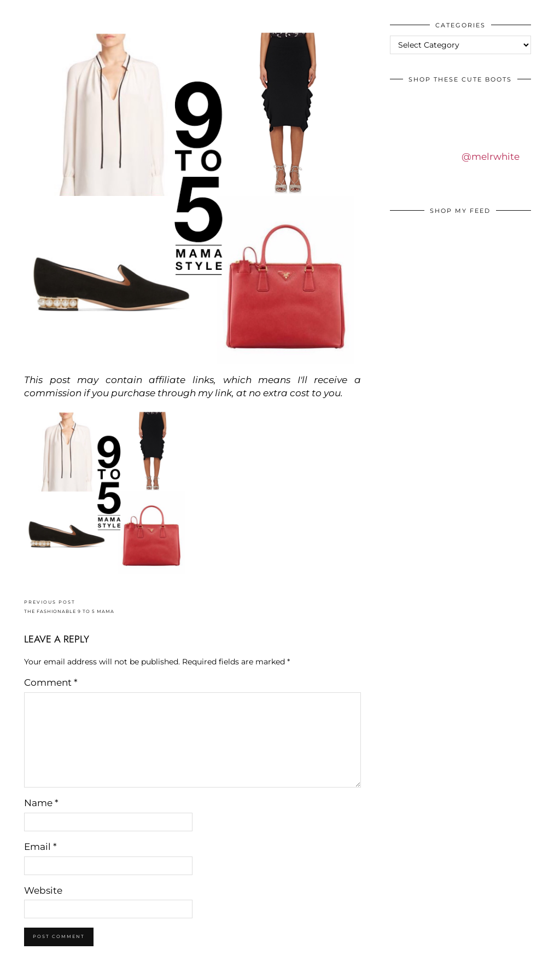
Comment (51, 682)
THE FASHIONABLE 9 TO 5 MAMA (69, 607)
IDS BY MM (19, 10)
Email (40, 847)
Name (41, 803)
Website (43, 890)
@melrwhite (491, 157)
